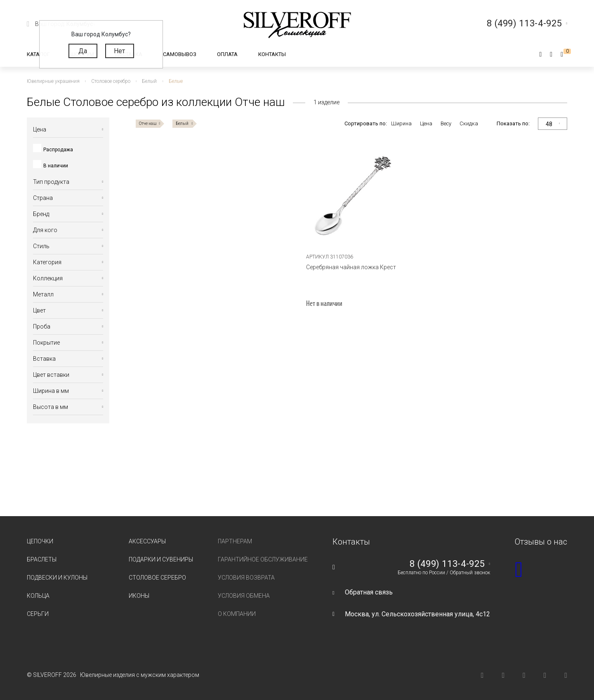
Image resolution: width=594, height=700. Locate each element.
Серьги (38, 614)
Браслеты (42, 559)
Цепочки (40, 541)
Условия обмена (244, 596)
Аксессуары (147, 541)
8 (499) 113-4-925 (447, 564)
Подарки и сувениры (161, 559)
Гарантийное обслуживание (263, 559)
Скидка (469, 123)
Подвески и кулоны (57, 578)
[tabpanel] (351, 196)
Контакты (272, 54)
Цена (426, 123)
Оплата (227, 54)
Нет (119, 51)
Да (83, 51)
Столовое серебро (157, 578)
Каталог (38, 54)
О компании (237, 614)
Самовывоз (180, 54)
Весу (446, 123)
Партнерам (235, 541)
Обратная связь (369, 592)
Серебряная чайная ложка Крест (351, 267)
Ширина (401, 123)
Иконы (139, 596)
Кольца (38, 596)
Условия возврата (246, 578)
